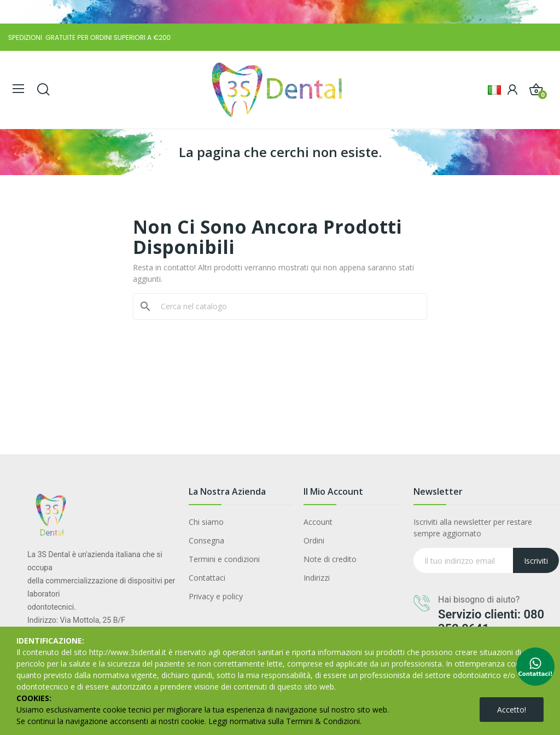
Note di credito (330, 559)
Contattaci (207, 578)
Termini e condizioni (224, 559)
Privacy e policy (216, 596)
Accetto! (512, 710)
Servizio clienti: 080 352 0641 (491, 621)
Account (318, 522)
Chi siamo (206, 522)
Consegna (206, 540)
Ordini (314, 540)
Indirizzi (317, 578)
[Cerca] (287, 306)
